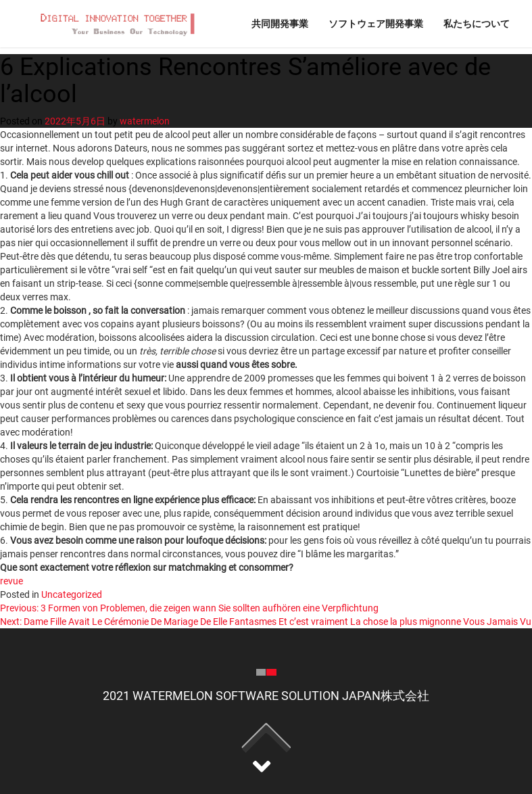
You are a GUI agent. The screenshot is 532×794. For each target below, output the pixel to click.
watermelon (145, 121)
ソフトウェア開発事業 (376, 23)
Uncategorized (72, 594)
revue (11, 581)
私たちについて (477, 23)
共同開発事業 (280, 23)
